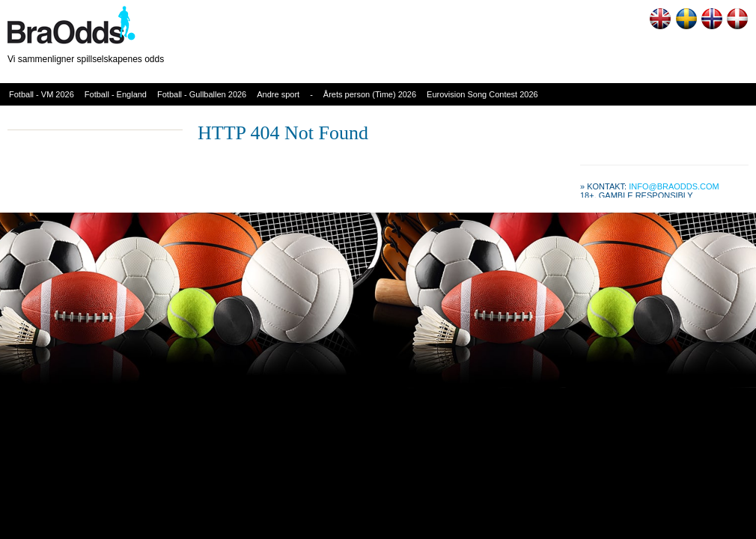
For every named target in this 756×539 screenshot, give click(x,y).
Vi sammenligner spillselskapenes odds (86, 59)
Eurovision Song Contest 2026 (482, 94)
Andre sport (278, 94)
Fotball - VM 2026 (42, 94)
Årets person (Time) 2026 (370, 94)
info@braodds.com (674, 186)
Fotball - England (116, 94)
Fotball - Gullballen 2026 (202, 94)
